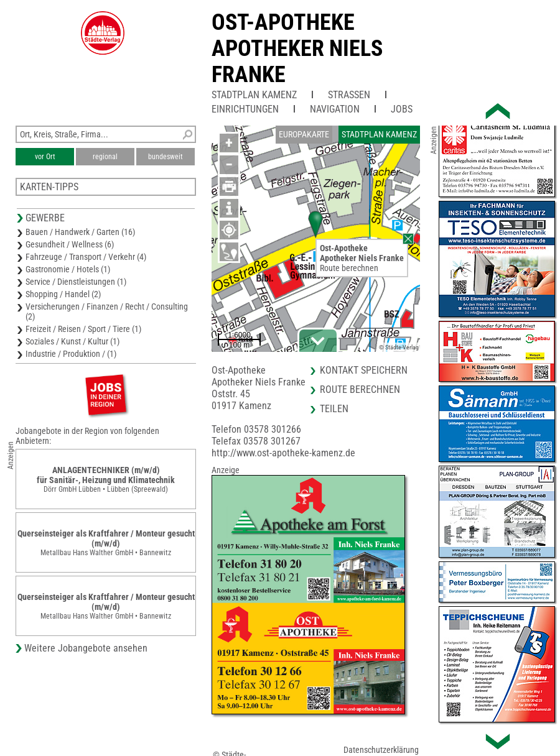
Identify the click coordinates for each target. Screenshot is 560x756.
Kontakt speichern (364, 370)
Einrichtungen (245, 109)
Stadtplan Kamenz (254, 95)
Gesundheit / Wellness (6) (70, 244)
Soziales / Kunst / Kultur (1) (72, 341)
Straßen (349, 95)
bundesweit (166, 157)
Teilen (334, 409)
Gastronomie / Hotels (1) (68, 269)
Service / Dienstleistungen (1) (76, 282)
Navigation (335, 109)
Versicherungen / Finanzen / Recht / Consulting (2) (107, 311)
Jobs (402, 109)
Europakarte (304, 134)
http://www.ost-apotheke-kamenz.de (283, 453)
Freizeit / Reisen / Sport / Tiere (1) (83, 329)
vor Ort (45, 157)
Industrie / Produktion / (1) (71, 354)
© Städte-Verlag (399, 347)
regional (105, 157)
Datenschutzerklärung (381, 750)
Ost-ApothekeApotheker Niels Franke (297, 48)
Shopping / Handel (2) (63, 294)
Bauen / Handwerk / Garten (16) (80, 232)
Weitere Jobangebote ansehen (86, 648)
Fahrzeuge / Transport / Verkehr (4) (86, 257)
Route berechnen (349, 268)
